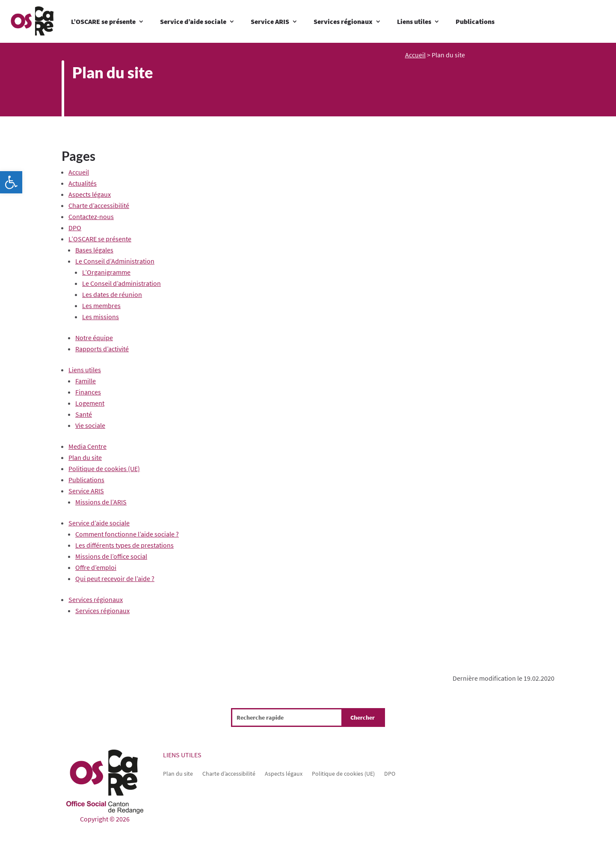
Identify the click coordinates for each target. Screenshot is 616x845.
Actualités (83, 183)
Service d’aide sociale (193, 21)
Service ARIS (270, 21)
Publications (475, 21)
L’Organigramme (106, 272)
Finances (88, 392)
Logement (90, 403)
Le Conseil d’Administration (115, 261)
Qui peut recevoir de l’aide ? (115, 578)
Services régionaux (343, 21)
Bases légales (94, 250)
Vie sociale (90, 425)
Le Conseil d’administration (121, 283)
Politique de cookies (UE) (104, 468)
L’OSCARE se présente (103, 21)
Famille (86, 381)
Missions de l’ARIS (101, 502)
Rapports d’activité (102, 349)
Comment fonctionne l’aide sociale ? (127, 534)
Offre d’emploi (96, 567)
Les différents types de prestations (124, 545)
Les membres (101, 305)
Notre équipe (94, 338)
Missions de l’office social (111, 556)
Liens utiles (414, 21)
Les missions (101, 317)
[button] (11, 182)
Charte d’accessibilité (99, 205)
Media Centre (87, 446)
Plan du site (85, 457)
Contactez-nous (91, 216)
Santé (84, 414)
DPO (75, 228)
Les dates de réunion (112, 294)
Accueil (415, 55)
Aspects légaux (90, 194)
